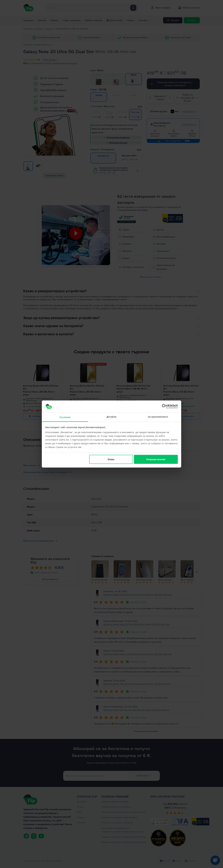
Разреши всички (156, 459)
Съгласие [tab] (65, 417)
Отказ (111, 459)
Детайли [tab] (111, 417)
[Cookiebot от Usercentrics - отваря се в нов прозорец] (164, 406)
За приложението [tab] (158, 417)
